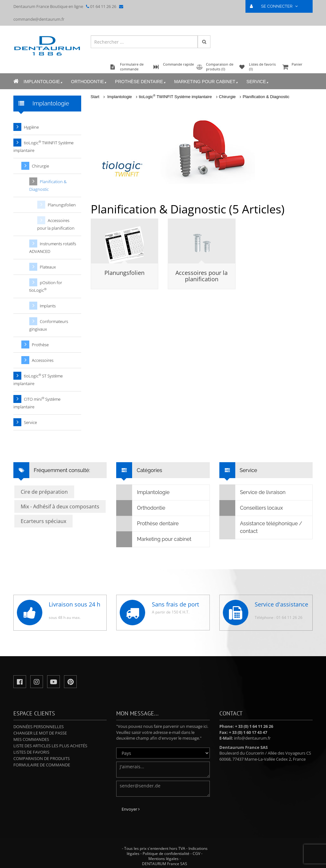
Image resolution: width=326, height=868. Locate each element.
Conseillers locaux (251, 508)
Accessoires (43, 360)
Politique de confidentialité (166, 854)
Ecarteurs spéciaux (43, 521)
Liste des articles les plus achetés (50, 746)
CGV (196, 854)
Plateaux (48, 267)
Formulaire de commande (42, 765)
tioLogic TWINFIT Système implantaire (175, 97)
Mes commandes (31, 739)
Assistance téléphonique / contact (261, 527)
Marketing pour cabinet (206, 82)
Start (95, 97)
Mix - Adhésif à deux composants (60, 506)
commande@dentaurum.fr (39, 19)
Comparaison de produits (42, 758)
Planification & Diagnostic (266, 97)
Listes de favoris (31, 752)
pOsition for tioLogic (46, 286)
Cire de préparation (44, 492)
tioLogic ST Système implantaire (38, 380)
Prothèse (40, 345)
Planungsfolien (124, 273)
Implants (48, 306)
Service (258, 82)
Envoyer (131, 809)
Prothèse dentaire (141, 82)
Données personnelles (39, 727)
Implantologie (43, 82)
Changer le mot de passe (40, 733)
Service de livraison (253, 492)
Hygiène (31, 127)
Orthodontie (89, 82)
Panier (297, 67)
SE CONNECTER (276, 6)
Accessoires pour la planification (202, 276)
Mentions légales (163, 859)
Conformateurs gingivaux (49, 325)
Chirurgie (227, 97)
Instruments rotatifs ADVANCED (53, 247)
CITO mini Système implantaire (37, 403)
